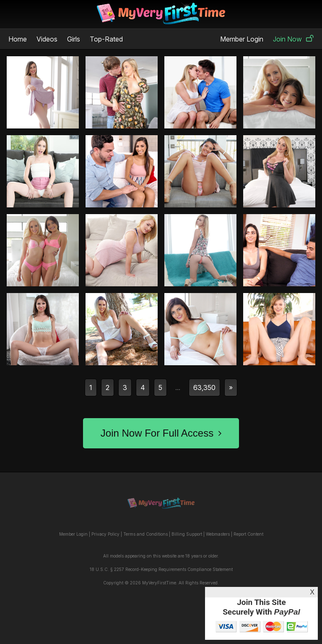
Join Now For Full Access (161, 433)
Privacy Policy (105, 534)
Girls (74, 39)
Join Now (293, 39)
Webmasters (218, 534)
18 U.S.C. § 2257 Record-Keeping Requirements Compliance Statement (161, 569)
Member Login (242, 39)
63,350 (204, 387)
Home (18, 39)
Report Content (248, 534)
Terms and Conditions (145, 534)
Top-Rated (106, 39)
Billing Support (187, 534)
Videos (47, 39)
